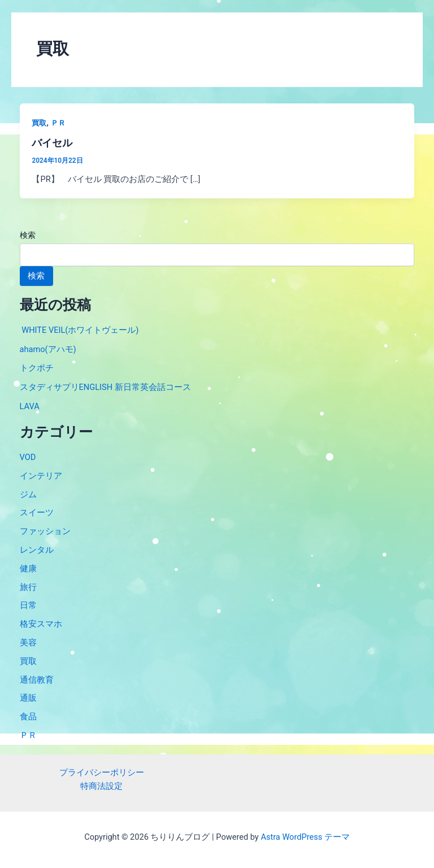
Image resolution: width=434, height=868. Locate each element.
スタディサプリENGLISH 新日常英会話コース (105, 387)
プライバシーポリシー (102, 772)
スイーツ (37, 513)
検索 (28, 235)
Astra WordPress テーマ (305, 837)
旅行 (28, 587)
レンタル (37, 550)
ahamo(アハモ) (48, 349)
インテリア (41, 476)
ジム (28, 494)
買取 (39, 123)
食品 (28, 717)
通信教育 (37, 680)
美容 (28, 643)
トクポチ (37, 368)
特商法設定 (101, 786)
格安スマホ (41, 624)
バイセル (52, 143)
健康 (28, 568)
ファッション (45, 531)
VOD (28, 457)
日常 (28, 605)
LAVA (30, 406)
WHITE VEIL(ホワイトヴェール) (79, 330)
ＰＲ (58, 123)
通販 (28, 698)
